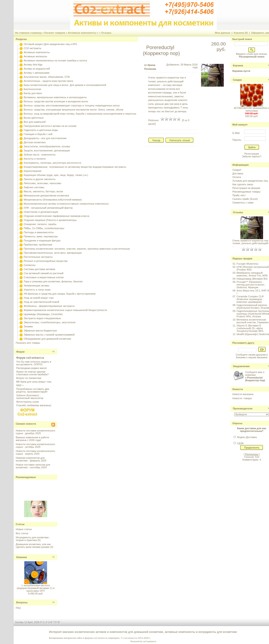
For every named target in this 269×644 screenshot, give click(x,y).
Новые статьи (24, 529)
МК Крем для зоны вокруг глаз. (34, 382)
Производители (243, 408)
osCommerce (150, 641)
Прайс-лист (239, 195)
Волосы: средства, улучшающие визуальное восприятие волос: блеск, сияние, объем (73, 110)
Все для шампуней (35, 122)
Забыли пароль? (252, 156)
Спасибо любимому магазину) (34, 405)
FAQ (18, 608)
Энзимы (28, 326)
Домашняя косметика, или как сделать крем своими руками (33, 546)
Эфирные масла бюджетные (40, 331)
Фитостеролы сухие (28, 402)
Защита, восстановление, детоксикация (47, 150)
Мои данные (223, 33)
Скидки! (237, 170)
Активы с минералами (36, 73)
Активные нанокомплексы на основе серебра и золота (55, 60)
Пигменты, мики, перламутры (41, 236)
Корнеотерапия (33, 171)
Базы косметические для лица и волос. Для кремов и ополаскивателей (65, 85)
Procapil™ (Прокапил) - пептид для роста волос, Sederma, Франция (251, 285)
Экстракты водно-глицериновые (42, 318)
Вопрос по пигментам (29, 378)
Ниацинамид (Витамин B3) (252, 279)
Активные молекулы (35, 56)
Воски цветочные (34, 118)
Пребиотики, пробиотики (38, 245)
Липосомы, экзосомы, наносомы (42, 183)
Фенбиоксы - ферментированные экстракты (49, 306)
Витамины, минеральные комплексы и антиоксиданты (55, 97)
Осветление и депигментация (41, 212)
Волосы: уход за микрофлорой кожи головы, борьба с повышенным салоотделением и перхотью (80, 114)
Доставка (238, 173)
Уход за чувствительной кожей (41, 302)
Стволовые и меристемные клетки (44, 277)
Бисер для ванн (33, 93)
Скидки (237, 80)
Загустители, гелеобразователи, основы (47, 146)
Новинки (21, 557)
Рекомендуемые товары (246, 192)
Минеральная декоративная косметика (46, 195)
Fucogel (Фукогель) (247, 264)
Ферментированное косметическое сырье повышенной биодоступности (65, 310)
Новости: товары (242, 398)
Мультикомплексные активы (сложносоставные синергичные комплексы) (66, 204)
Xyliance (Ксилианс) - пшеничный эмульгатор (30, 397)
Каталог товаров (55, 33)
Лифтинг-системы (34, 187)
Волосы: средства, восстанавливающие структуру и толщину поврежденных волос (72, 105)
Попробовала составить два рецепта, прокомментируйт (33, 390)
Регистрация (252, 154)
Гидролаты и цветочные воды (41, 130)
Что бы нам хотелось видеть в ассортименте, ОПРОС (34, 363)
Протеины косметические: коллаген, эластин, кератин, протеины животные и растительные (77, 249)
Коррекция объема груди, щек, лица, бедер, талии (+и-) (56, 175)
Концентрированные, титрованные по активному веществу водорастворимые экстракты (75, 167)
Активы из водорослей (37, 69)
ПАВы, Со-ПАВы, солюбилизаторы (44, 228)
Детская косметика (35, 142)
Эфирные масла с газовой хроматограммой (49, 335)
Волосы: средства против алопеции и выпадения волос (56, 101)
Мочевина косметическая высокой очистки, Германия (252, 321)
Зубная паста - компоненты (40, 155)
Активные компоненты (82, 33)
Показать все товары (28, 343)
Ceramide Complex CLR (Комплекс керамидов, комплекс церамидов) (250, 299)
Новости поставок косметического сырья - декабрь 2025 (35, 432)
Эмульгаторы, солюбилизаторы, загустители (49, 322)
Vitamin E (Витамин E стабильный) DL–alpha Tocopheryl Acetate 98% (250, 328)
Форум (20, 352)
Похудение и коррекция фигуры (42, 241)
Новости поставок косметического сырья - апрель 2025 (35, 452)
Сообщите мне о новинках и (255, 376)
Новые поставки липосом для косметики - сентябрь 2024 (33, 466)
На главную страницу (28, 33)
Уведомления (241, 366)
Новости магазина (243, 394)
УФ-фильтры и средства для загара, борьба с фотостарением (60, 294)
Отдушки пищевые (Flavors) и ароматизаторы (50, 220)
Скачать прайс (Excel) (245, 199)
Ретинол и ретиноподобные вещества (46, 261)
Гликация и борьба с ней (38, 134)
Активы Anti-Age (33, 65)
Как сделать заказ (243, 184)
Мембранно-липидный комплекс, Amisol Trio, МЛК (252, 274)
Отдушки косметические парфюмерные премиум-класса (56, 216)
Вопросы (22, 602)
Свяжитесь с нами (243, 203)
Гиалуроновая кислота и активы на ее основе (50, 126)
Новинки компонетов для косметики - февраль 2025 (31, 459)
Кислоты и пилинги (35, 159)
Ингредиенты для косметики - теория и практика (33, 539)
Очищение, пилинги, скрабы (40, 224)
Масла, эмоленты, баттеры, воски (43, 191)
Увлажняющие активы (36, 286)
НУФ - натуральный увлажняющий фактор (48, 208)
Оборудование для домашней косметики (47, 339)
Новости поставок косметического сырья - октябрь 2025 (35, 446)
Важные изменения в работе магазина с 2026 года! (32, 439)
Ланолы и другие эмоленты (40, 179)
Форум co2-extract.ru (30, 358)
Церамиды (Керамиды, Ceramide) (43, 314)
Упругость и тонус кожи (37, 290)
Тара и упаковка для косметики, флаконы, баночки (53, 281)
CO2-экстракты (32, 48)
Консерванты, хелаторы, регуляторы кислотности (52, 163)
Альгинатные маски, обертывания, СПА (47, 77)
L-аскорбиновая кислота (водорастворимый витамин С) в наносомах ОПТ (36, 588)
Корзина (238, 65)
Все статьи (22, 533)
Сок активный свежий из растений (44, 273)
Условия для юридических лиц (250, 181)
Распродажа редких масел (31, 368)
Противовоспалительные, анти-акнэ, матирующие (53, 253)
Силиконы (30, 265)
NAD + (20, 385)
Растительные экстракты (38, 257)
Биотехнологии (32, 89)
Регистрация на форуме (246, 188)
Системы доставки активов (39, 269)
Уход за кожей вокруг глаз (39, 298)
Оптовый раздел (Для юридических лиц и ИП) (50, 44)
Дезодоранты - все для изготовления (45, 138)
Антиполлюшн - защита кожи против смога (48, 81)
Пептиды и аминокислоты (39, 232)
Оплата (237, 177)
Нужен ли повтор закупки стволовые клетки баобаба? (32, 373)
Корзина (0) (241, 33)
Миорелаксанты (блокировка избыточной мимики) (53, 200)
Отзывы (106, 33)
